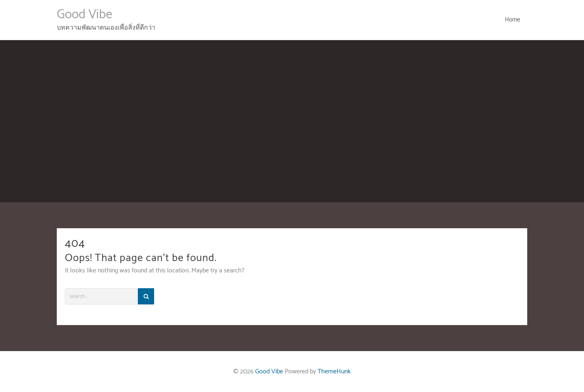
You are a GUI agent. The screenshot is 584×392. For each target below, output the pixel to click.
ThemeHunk (334, 372)
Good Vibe (85, 15)
